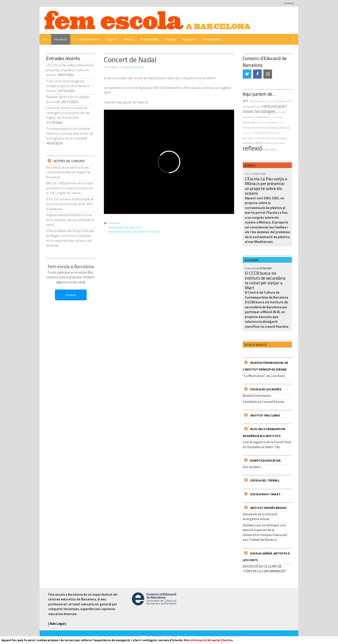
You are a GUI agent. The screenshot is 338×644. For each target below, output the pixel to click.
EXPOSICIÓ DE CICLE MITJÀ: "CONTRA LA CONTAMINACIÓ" (264, 569)
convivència (249, 117)
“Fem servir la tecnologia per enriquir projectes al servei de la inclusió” (68, 86)
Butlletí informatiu (257, 396)
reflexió (253, 148)
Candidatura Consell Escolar (264, 402)
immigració (248, 133)
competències (252, 107)
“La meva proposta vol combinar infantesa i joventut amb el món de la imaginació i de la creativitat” (70, 133)
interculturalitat (263, 138)
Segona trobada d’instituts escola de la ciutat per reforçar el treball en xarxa (70, 220)
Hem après (189, 39)
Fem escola (251, 268)
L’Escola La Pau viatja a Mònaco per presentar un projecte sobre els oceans (70, 70)
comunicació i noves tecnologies (265, 109)
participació (279, 143)
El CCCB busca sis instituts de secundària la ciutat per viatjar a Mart (265, 280)
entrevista (249, 122)
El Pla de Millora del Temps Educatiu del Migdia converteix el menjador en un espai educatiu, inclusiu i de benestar (70, 238)
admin (248, 174)
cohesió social (283, 101)
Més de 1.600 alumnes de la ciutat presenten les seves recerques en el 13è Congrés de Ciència (70, 188)
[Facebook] (257, 74)
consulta (281, 112)
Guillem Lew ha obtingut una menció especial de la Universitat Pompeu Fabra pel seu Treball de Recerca (265, 532)
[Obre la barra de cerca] (293, 39)
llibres (259, 143)
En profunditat (149, 39)
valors (274, 149)
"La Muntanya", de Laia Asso (264, 376)
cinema (261, 101)
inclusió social (261, 133)
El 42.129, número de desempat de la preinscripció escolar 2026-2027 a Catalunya (70, 204)
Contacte (289, 3)
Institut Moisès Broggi (268, 508)
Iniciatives (61, 39)
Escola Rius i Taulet (265, 494)
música (268, 143)
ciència (253, 101)
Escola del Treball (265, 480)
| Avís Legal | (57, 624)
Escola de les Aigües (266, 389)
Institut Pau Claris (265, 415)
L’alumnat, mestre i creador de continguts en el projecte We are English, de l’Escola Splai (68, 113)
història (285, 128)
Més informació (195, 640)
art (245, 101)
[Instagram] (268, 74)
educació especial (277, 117)
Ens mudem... (253, 467)
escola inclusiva (263, 122)
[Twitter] (247, 74)
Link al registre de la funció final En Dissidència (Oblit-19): (267, 445)
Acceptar (214, 640)
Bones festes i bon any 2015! (125, 227)
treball (266, 150)
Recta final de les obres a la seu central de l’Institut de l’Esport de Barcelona (68, 172)
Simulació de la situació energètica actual (260, 517)
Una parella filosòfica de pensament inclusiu (134, 232)
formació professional (267, 128)
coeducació (270, 101)
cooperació (262, 117)
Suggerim (112, 39)
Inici (45, 39)
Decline (228, 640)
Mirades (170, 39)
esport (274, 122)
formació (248, 128)
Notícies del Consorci (69, 161)
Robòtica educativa (265, 460)
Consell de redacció (132, 67)
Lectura (275, 138)
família (280, 123)
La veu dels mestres (86, 39)
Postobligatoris (212, 39)
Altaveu (129, 39)
